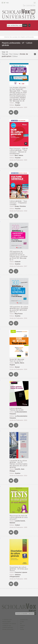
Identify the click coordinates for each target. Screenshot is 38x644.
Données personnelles (8, 629)
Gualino (18, 105)
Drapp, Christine (20, 206)
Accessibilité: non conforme (9, 624)
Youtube (22, 629)
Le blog (22, 622)
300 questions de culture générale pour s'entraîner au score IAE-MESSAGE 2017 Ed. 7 (19, 309)
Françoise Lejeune (21, 572)
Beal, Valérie (19, 155)
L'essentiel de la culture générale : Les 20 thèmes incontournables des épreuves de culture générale (19, 464)
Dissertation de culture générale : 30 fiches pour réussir (19, 569)
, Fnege (17, 103)
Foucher (18, 158)
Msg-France (19, 314)
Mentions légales (7, 622)
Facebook (22, 626)
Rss (21, 624)
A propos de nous (7, 626)
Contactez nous (24, 620)
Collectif (18, 262)
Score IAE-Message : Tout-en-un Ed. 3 (17, 360)
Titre (11, 54)
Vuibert (18, 525)
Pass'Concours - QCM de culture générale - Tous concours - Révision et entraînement (19, 151)
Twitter (22, 628)
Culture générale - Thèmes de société (17, 409)
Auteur (16, 54)
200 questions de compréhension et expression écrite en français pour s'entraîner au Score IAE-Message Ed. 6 (19, 256)
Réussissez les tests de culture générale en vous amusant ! (19, 517)
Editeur (15, 57)
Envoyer (25, 25)
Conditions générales (8, 628)
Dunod (17, 367)
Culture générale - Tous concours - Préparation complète (18, 203)
